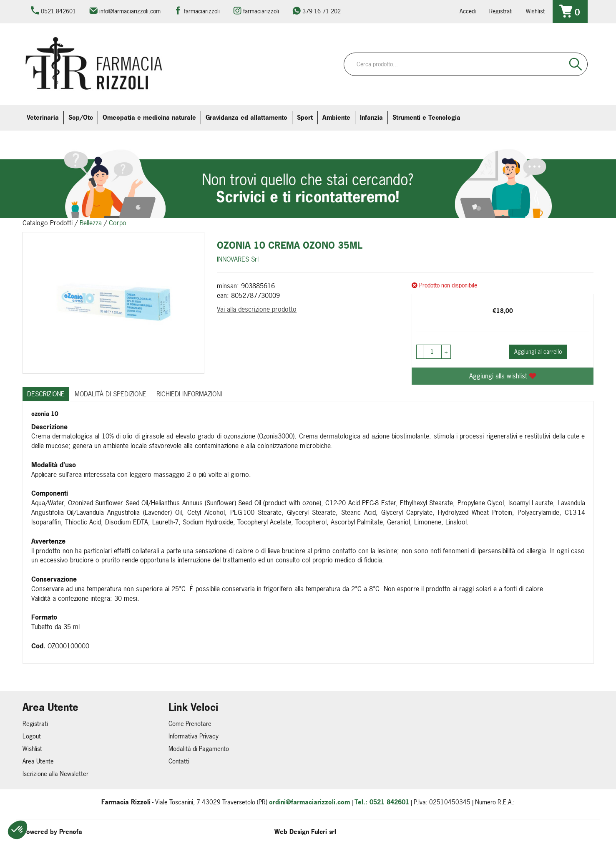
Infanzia (371, 117)
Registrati (501, 11)
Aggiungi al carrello (538, 351)
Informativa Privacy (194, 736)
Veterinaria (43, 117)
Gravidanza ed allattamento (246, 117)
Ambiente (336, 117)
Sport (305, 117)
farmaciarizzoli (202, 11)
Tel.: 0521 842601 (382, 802)
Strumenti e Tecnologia (426, 117)
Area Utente (38, 761)
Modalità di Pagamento (199, 749)
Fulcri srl (324, 832)
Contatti (179, 761)
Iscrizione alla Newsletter (55, 774)
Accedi (468, 11)
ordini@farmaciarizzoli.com (309, 802)
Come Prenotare (190, 724)
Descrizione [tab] (46, 394)
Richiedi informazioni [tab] (189, 394)
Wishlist (535, 11)
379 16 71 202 (322, 11)
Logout (32, 736)
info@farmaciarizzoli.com (130, 11)
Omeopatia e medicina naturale (149, 117)
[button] (18, 830)
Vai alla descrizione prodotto (257, 309)
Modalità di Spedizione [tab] (111, 394)
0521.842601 (58, 11)
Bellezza (91, 223)
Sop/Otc (81, 117)
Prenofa (71, 832)
